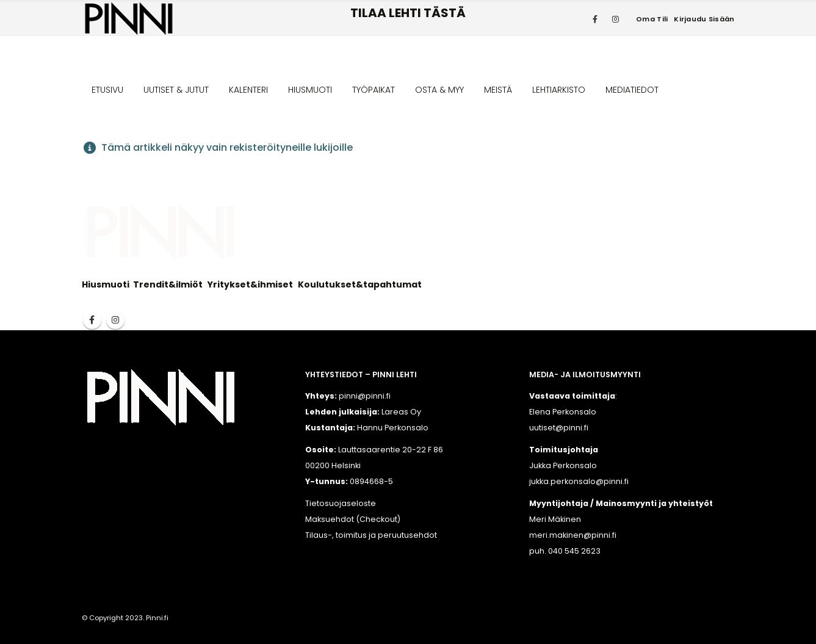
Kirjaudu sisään (704, 19)
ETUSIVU (107, 90)
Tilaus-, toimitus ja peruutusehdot (371, 535)
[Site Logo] (129, 19)
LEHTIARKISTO (559, 90)
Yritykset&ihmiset (250, 284)
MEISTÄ (498, 90)
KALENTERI (248, 90)
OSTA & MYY (439, 90)
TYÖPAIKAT (374, 90)
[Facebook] (595, 19)
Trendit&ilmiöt (168, 284)
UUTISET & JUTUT (176, 90)
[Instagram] (615, 19)
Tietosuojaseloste (341, 503)
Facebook (92, 320)
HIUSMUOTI (310, 90)
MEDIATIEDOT (632, 90)
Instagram (115, 320)
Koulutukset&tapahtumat (360, 284)
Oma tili (652, 19)
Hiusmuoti (106, 284)
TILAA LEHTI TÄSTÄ (408, 13)
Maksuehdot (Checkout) (353, 519)
